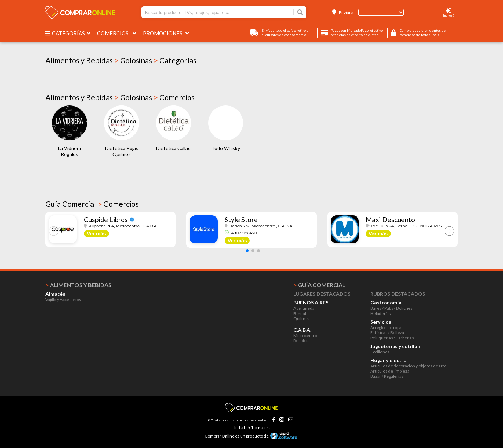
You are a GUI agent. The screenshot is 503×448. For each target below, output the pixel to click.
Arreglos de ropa (386, 327)
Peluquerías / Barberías (392, 338)
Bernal (300, 313)
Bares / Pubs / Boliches (391, 308)
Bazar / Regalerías (387, 376)
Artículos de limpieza (390, 371)
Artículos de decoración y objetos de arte (408, 366)
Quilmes (302, 319)
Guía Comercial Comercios (92, 204)
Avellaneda (304, 308)
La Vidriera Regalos (70, 151)
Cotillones (380, 352)
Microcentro (305, 335)
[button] (247, 251)
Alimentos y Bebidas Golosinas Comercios (120, 97)
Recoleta (302, 341)
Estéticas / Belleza (387, 333)
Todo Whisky (226, 148)
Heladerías (381, 313)
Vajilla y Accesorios (63, 299)
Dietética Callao (173, 148)
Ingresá (449, 16)
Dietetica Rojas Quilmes (122, 151)
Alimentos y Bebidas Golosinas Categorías (121, 60)
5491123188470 (241, 233)
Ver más (96, 234)
